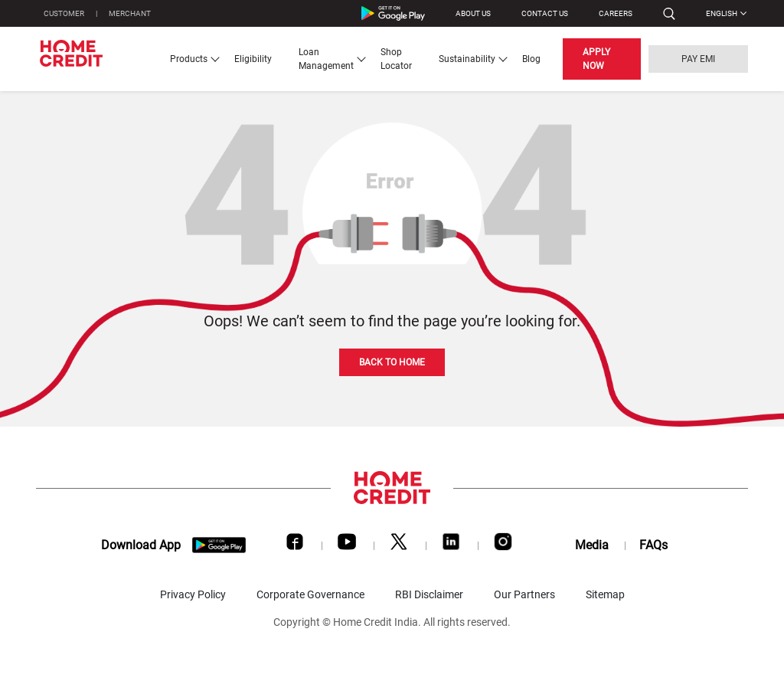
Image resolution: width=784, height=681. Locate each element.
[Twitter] (399, 545)
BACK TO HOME (392, 362)
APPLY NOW (596, 59)
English (722, 13)
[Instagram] (503, 545)
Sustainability (467, 59)
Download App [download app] (141, 545)
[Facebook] (295, 545)
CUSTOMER (64, 13)
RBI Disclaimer (429, 594)
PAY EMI (698, 59)
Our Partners (524, 594)
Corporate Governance (310, 594)
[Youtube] (347, 545)
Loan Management (326, 59)
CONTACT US (545, 13)
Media (592, 545)
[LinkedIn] (451, 545)
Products (189, 59)
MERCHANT (130, 13)
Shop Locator (396, 59)
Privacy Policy (193, 594)
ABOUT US (473, 13)
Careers (616, 13)
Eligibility (253, 59)
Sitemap (605, 594)
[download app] (219, 545)
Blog (531, 59)
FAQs (653, 545)
